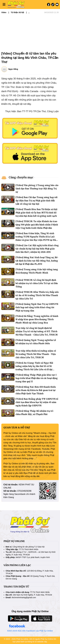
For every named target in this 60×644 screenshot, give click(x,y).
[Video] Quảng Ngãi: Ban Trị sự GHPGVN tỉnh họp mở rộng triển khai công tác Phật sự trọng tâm (37, 307)
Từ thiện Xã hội (17, 12)
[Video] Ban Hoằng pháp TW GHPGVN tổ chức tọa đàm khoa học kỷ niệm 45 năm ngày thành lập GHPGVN (37, 402)
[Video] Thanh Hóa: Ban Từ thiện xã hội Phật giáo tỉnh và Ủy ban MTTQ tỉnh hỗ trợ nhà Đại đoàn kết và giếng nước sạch (36, 213)
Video (4, 12)
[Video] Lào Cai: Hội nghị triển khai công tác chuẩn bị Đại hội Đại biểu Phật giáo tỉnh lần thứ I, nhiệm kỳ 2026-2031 (37, 249)
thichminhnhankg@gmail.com (24, 597)
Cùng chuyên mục (21, 177)
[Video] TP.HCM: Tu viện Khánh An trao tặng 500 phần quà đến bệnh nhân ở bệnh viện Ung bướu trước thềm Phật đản (37, 225)
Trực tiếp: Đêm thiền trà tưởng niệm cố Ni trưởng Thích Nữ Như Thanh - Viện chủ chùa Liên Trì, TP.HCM (36, 354)
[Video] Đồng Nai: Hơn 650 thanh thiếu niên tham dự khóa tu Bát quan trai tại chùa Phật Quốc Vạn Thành (36, 390)
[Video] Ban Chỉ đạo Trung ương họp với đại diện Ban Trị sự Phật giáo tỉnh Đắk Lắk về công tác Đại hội (37, 201)
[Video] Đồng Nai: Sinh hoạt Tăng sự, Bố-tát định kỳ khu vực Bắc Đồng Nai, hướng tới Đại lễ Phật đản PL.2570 (37, 261)
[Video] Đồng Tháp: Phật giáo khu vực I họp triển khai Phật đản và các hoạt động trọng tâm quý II (37, 378)
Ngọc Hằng (13, 69)
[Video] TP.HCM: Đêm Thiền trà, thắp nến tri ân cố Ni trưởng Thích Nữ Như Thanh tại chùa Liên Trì (37, 295)
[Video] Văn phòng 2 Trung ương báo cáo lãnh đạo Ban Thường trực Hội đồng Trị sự (37, 189)
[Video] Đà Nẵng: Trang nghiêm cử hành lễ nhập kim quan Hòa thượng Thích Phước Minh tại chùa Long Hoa (37, 319)
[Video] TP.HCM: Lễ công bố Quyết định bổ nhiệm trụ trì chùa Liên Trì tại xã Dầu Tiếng (37, 283)
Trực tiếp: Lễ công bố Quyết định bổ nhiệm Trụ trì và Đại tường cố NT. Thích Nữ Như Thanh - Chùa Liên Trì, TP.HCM (37, 331)
